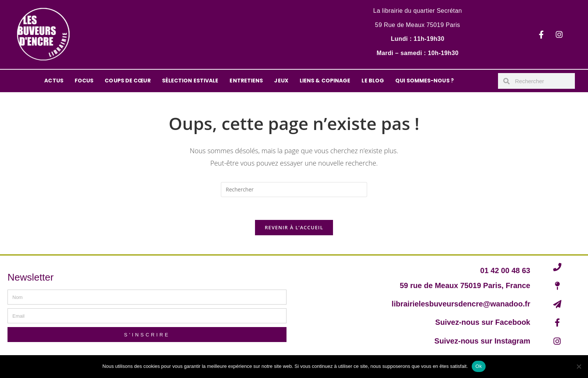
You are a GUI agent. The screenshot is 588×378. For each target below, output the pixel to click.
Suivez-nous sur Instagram (482, 341)
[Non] (579, 366)
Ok (479, 366)
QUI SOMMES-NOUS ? (424, 81)
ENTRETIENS (246, 81)
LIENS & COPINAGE (325, 81)
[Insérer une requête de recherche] (294, 190)
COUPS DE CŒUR (127, 81)
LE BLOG (373, 81)
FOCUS (84, 81)
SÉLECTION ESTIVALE (190, 81)
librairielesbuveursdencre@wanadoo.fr (461, 304)
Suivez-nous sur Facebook (483, 322)
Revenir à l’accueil (294, 227)
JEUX (281, 81)
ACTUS (54, 81)
